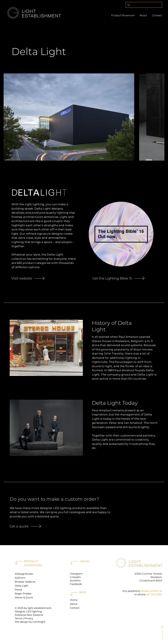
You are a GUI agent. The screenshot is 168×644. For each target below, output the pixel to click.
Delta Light (22, 586)
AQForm (20, 578)
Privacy (29, 618)
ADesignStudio (24, 574)
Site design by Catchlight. (30, 622)
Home (74, 600)
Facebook (76, 584)
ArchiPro (75, 581)
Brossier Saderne (25, 582)
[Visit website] (44, 278)
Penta (18, 590)
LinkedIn (75, 577)
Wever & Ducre (24, 597)
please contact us (151, 591)
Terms (19, 618)
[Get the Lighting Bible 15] (121, 278)
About (74, 604)
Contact (75, 608)
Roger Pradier (23, 594)
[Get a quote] (33, 526)
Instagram (76, 574)
